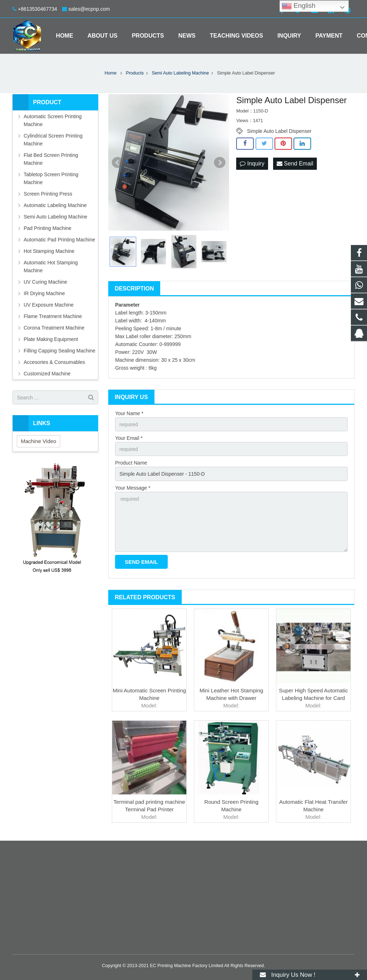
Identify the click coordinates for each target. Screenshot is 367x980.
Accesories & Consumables (54, 362)
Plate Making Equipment (51, 339)
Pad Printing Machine (47, 228)
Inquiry (252, 164)
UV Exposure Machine (49, 305)
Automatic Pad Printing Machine (59, 240)
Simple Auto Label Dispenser (279, 131)
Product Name (131, 463)
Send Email (295, 164)
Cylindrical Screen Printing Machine (53, 140)
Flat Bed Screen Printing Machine (51, 159)
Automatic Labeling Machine (55, 205)
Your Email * (129, 438)
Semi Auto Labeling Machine (55, 217)
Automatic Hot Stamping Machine (51, 266)
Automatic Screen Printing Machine (53, 120)
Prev (118, 163)
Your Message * (133, 488)
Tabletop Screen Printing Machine (51, 178)
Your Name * (129, 413)
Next (220, 163)
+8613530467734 (37, 9)
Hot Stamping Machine (49, 251)
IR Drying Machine (44, 293)
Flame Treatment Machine (53, 316)
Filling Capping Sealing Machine (59, 351)
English (299, 6)
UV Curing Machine (45, 282)
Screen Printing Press (48, 194)
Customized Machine (47, 374)
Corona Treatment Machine (54, 328)
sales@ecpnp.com (89, 9)
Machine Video (39, 441)
